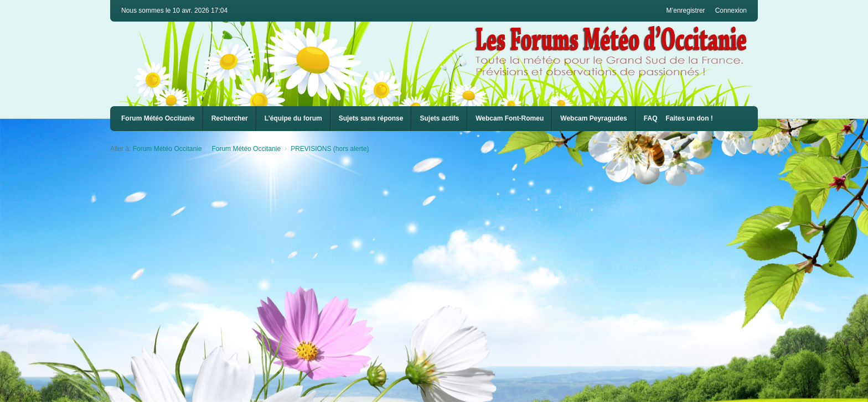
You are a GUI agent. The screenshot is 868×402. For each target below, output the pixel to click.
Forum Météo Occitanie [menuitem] (158, 118)
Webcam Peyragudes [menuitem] (594, 118)
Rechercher (230, 118)
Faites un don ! (689, 118)
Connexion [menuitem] (731, 11)
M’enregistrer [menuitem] (686, 11)
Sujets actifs (439, 118)
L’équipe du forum (293, 118)
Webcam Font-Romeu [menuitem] (510, 118)
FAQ (651, 118)
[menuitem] (510, 119)
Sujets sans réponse (371, 118)
